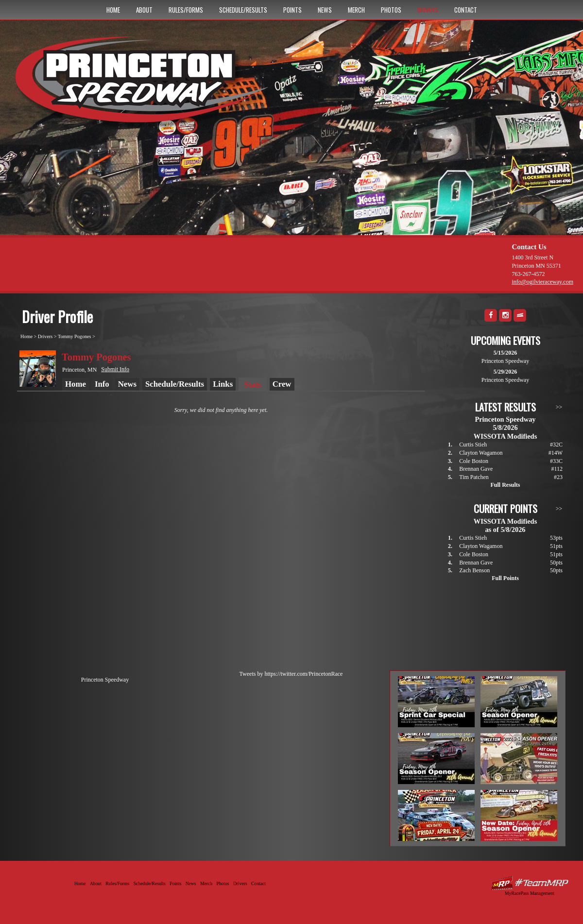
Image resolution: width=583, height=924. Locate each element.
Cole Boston (474, 461)
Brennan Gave (476, 469)
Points (292, 10)
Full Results (505, 485)
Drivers (428, 10)
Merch (356, 10)
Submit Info (115, 369)
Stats (252, 385)
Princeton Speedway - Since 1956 (145, 84)
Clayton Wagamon (481, 453)
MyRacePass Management (530, 893)
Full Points (505, 578)
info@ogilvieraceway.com (542, 282)
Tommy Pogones (75, 336)
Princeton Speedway (105, 680)
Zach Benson (474, 570)
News (325, 10)
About (144, 10)
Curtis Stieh (473, 445)
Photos (391, 10)
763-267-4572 (528, 274)
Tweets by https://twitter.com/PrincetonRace (291, 674)
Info (102, 384)
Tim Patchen (474, 477)
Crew (282, 384)
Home (113, 10)
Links (223, 384)
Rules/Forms (186, 10)
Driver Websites (530, 883)
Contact (466, 10)
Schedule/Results (243, 10)
